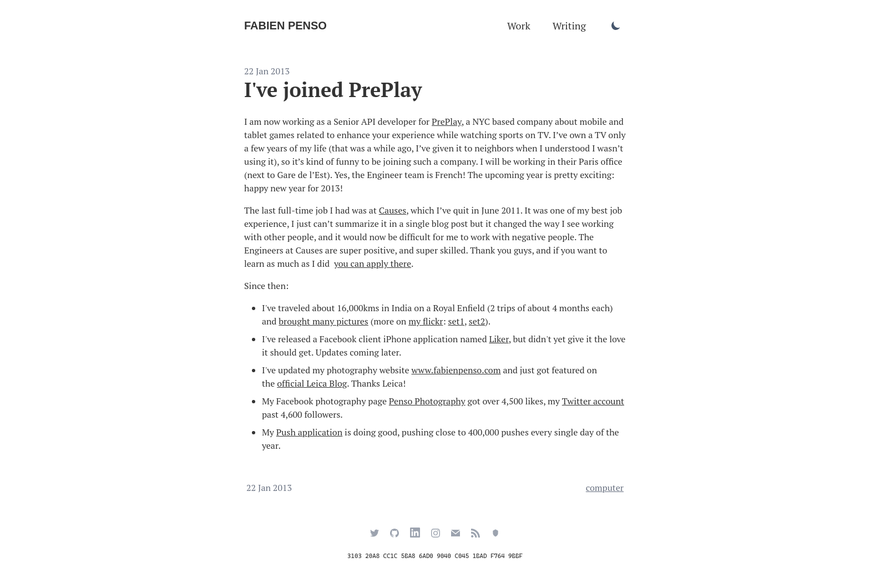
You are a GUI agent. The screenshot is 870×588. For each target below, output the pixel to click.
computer (605, 488)
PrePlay (447, 121)
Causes (393, 210)
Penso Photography (427, 401)
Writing (569, 26)
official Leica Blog (312, 383)
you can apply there (373, 263)
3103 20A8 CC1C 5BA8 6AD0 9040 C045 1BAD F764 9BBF (435, 556)
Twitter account (593, 401)
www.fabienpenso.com (456, 370)
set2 (477, 321)
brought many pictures (323, 321)
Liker (499, 339)
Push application (309, 432)
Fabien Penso (285, 26)
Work (519, 26)
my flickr (426, 321)
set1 (456, 321)
